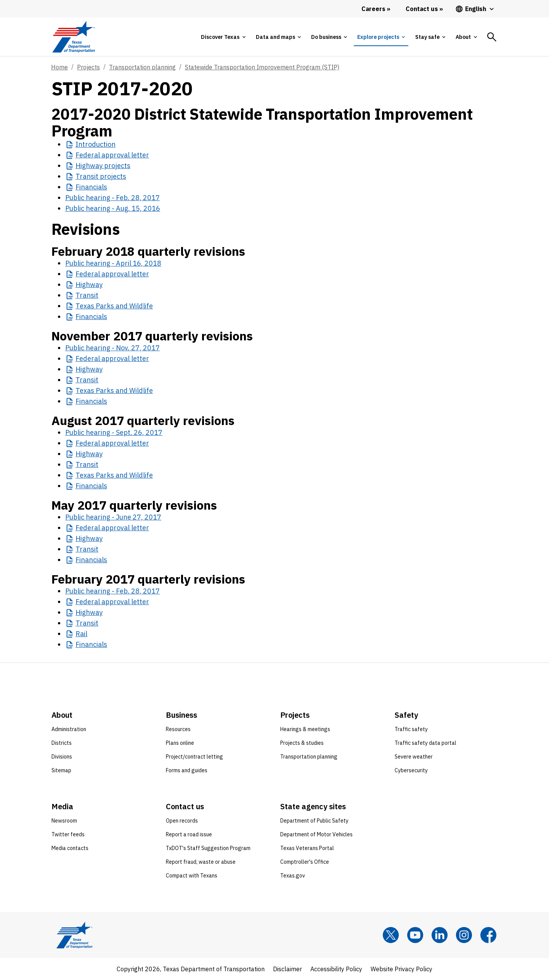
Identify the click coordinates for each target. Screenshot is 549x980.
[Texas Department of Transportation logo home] (73, 37)
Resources (178, 729)
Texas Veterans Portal (307, 848)
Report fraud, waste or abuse (201, 862)
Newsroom (64, 821)
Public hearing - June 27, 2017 (113, 517)
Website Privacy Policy (401, 969)
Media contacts (70, 848)
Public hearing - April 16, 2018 (113, 263)
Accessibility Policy (336, 969)
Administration (69, 729)
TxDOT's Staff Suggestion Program (208, 848)
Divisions (62, 757)
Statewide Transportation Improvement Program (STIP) (262, 67)
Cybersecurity (411, 770)
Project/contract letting (194, 757)
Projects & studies (302, 743)
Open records (182, 821)
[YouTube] (415, 935)
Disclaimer (287, 969)
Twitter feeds (68, 834)
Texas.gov (293, 876)
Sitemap (61, 770)
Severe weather (414, 757)
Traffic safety (411, 729)
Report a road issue (189, 834)
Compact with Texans (192, 876)
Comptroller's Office (305, 862)
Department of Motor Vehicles (316, 834)
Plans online (180, 743)
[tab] (223, 37)
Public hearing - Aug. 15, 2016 (113, 208)
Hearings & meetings (305, 729)
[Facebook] (488, 935)
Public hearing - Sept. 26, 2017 (114, 432)
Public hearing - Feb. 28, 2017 (112, 198)
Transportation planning (142, 67)
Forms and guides (187, 770)
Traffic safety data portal (425, 743)
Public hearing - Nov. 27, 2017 (112, 348)
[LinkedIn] (440, 935)
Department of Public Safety (314, 821)
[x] (391, 935)
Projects (88, 67)
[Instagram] (464, 935)
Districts (62, 743)
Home (59, 67)
